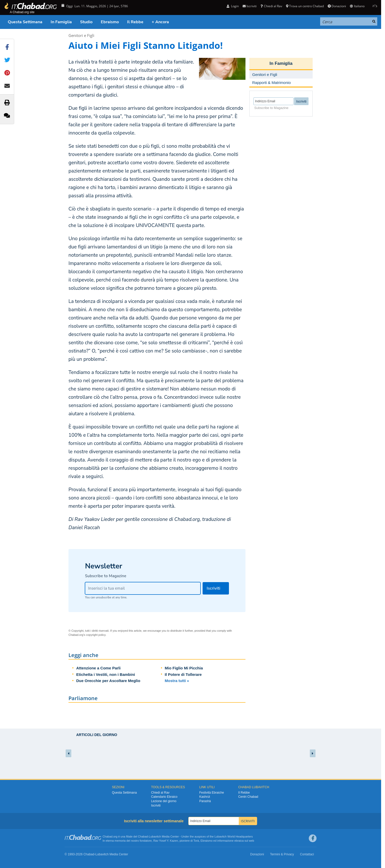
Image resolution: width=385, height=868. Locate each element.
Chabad (143, 836)
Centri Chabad (248, 797)
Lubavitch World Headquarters (234, 836)
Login (233, 6)
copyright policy (96, 635)
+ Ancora (160, 22)
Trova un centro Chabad (305, 6)
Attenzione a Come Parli (98, 668)
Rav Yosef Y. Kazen (166, 841)
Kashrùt (205, 797)
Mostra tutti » (177, 681)
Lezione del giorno (164, 801)
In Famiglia (61, 22)
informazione (225, 841)
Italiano (357, 6)
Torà (196, 841)
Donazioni (337, 6)
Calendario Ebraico (164, 797)
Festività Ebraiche (211, 793)
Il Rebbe (135, 22)
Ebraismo (110, 22)
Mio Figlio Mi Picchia (184, 668)
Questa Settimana (25, 22)
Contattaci (307, 854)
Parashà (205, 801)
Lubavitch (155, 836)
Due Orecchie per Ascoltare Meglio (108, 681)
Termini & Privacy (282, 854)
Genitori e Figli (81, 35)
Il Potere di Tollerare (183, 674)
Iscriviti (250, 6)
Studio (86, 22)
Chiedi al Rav (271, 6)
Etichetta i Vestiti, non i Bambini (106, 674)
